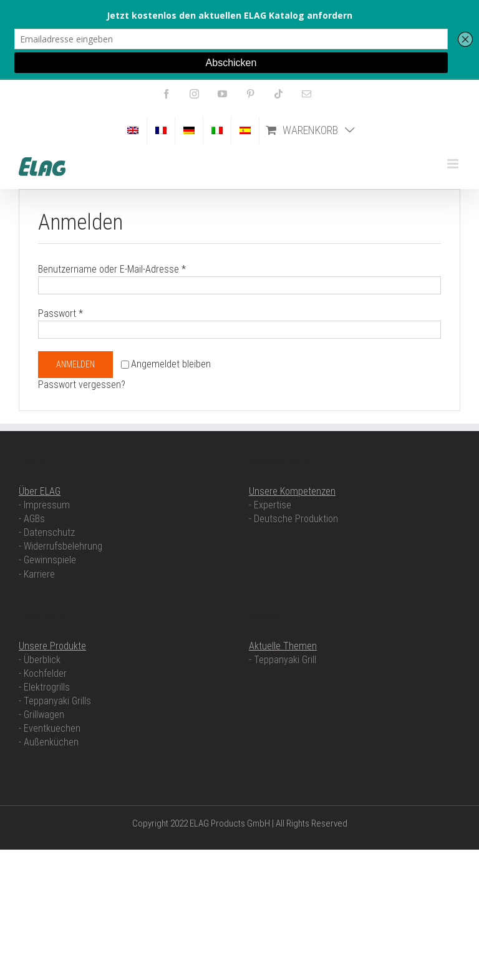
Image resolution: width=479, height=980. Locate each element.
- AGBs (32, 519)
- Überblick (40, 660)
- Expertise (270, 505)
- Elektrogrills (44, 687)
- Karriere (37, 574)
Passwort (60, 313)
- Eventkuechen (50, 728)
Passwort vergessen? (82, 385)
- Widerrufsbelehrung (60, 546)
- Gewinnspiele (47, 560)
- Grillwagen (41, 715)
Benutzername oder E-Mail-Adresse (112, 269)
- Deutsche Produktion (293, 519)
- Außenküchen (49, 742)
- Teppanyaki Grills (55, 701)
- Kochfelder (43, 673)
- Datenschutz (47, 532)
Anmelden (75, 364)
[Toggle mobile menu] (454, 164)
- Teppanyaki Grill (283, 660)
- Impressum (44, 505)
